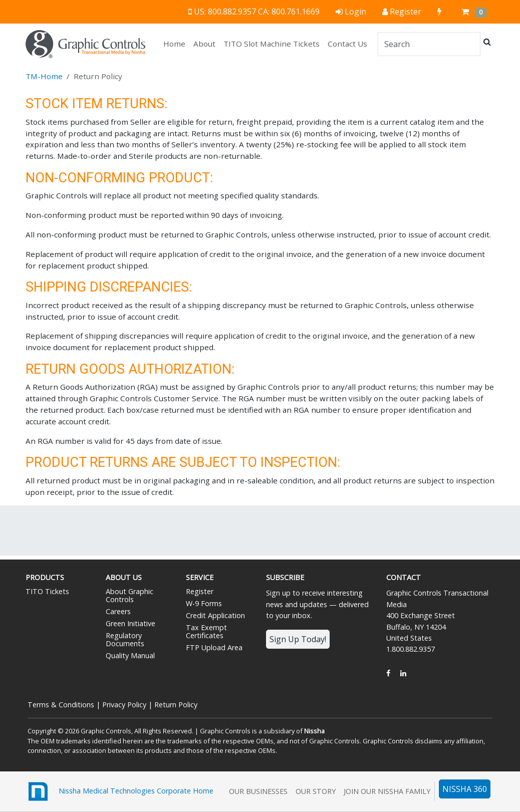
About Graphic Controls (129, 595)
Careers (118, 611)
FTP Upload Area (214, 647)
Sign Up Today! (298, 639)
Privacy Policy (124, 705)
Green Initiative (131, 623)
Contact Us (347, 44)
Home (176, 43)
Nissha (314, 731)
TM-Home (44, 76)
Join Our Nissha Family (387, 791)
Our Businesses (258, 791)
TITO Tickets (47, 591)
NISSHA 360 (465, 789)
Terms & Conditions (61, 705)
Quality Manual (130, 655)
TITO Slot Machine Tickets (272, 44)
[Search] (429, 44)
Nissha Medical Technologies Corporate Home (119, 791)
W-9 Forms (204, 603)
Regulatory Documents (125, 639)
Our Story (316, 791)
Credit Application (215, 615)
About (204, 44)
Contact (404, 577)
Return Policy (176, 705)
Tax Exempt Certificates (206, 631)
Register (200, 591)
